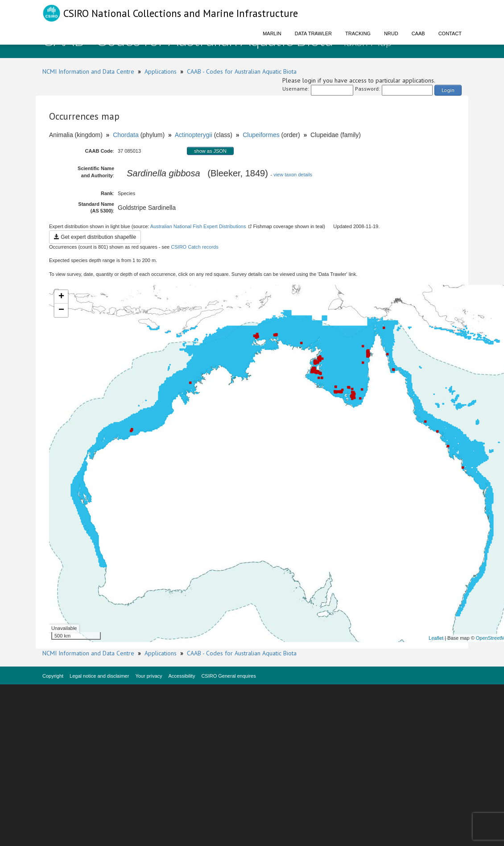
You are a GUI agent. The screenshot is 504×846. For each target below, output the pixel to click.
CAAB (418, 33)
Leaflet (436, 638)
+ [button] (61, 297)
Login (448, 90)
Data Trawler (313, 33)
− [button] (61, 310)
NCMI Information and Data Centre (88, 71)
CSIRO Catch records (194, 247)
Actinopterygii (194, 135)
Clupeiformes (261, 135)
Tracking (358, 33)
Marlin (272, 33)
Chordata (126, 135)
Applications (161, 71)
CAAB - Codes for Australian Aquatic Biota (242, 71)
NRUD (391, 33)
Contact (450, 33)
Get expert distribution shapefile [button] (95, 237)
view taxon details (293, 175)
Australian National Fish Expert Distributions (198, 226)
